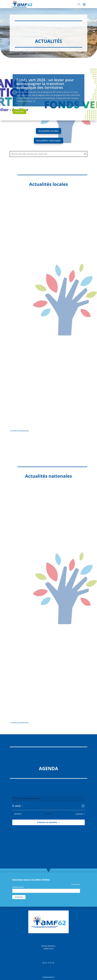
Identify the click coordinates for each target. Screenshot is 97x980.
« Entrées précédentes (19, 431)
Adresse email (19, 887)
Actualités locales (48, 131)
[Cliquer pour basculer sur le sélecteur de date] (17, 806)
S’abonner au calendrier (47, 822)
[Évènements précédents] (17, 814)
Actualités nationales (48, 140)
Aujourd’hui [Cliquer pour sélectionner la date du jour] (48, 814)
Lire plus (19, 112)
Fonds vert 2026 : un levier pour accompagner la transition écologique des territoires (45, 84)
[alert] (48, 799)
